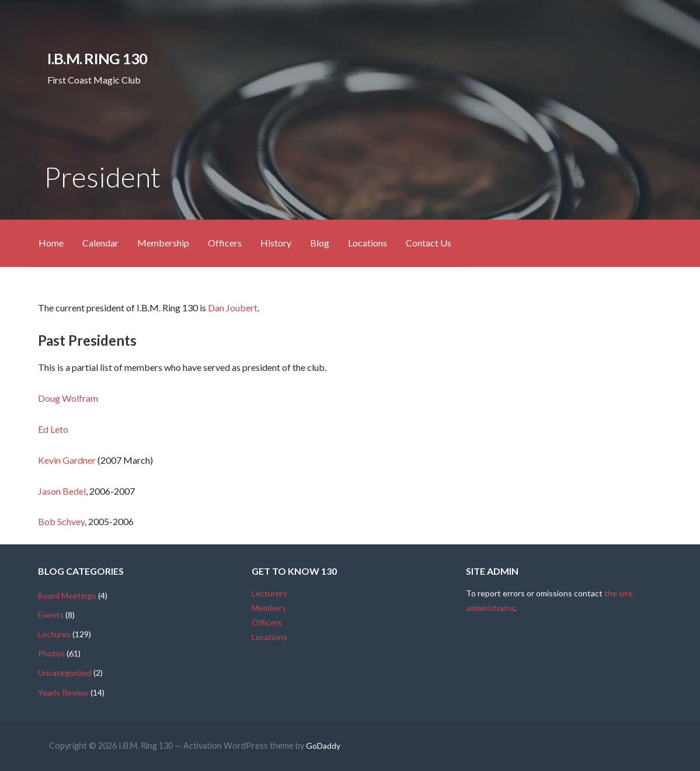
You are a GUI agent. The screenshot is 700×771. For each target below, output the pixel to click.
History (276, 243)
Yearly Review (63, 692)
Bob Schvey (61, 521)
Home (51, 243)
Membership (163, 243)
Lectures (54, 634)
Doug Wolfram (68, 398)
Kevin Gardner (67, 460)
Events (51, 615)
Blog (320, 243)
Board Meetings (67, 595)
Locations (368, 243)
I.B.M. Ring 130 (97, 58)
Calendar (100, 243)
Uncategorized (65, 673)
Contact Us (429, 243)
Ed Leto (53, 429)
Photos (51, 653)
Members (269, 608)
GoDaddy (323, 746)
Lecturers (269, 593)
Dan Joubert (233, 308)
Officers (225, 243)
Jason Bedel (62, 491)
